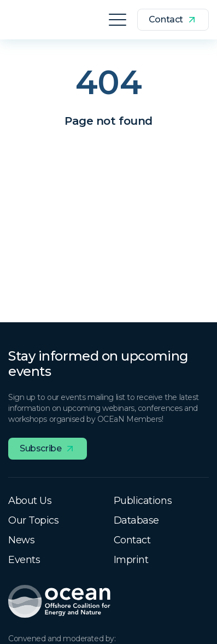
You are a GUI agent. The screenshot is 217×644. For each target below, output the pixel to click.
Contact (132, 540)
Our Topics (34, 520)
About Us (30, 501)
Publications (143, 501)
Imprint (131, 560)
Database (136, 520)
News (21, 540)
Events (24, 560)
